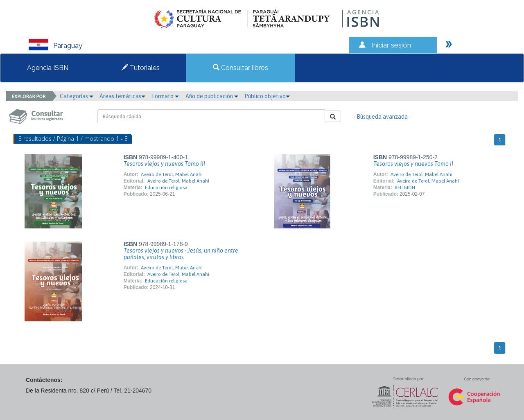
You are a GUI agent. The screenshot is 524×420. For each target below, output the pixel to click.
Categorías (77, 96)
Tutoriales (141, 68)
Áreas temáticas (122, 96)
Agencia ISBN (48, 68)
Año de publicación (212, 96)
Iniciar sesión (391, 45)
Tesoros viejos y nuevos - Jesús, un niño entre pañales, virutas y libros (181, 254)
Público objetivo (267, 96)
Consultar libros (241, 68)
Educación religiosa (166, 187)
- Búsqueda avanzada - (382, 117)
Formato (165, 96)
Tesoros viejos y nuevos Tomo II (413, 164)
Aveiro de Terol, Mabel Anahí (172, 174)
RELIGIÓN (405, 187)
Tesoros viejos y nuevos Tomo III (164, 164)
